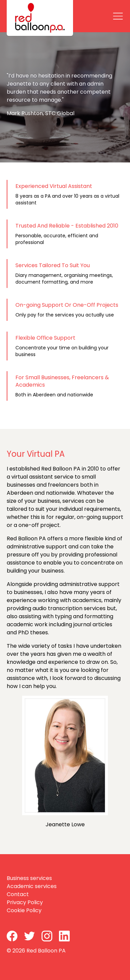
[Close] (118, 16)
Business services (29, 878)
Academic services (32, 886)
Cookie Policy (24, 910)
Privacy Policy (25, 902)
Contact (18, 894)
